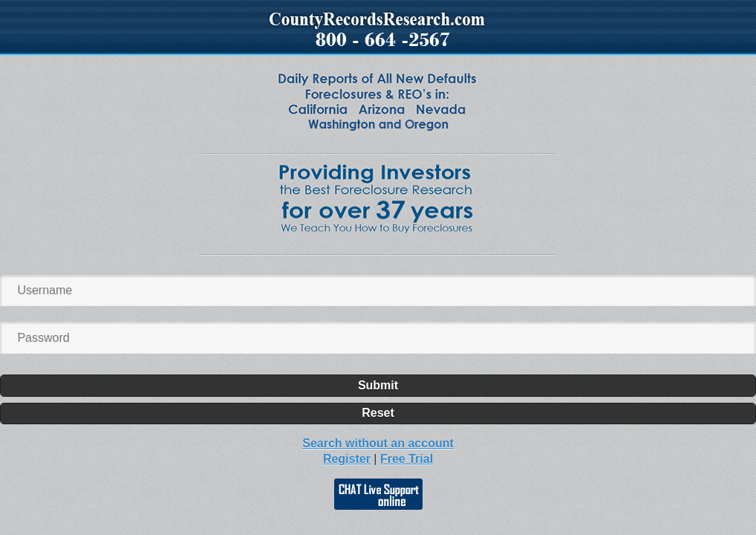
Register (347, 459)
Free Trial (407, 459)
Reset (378, 413)
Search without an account (378, 443)
